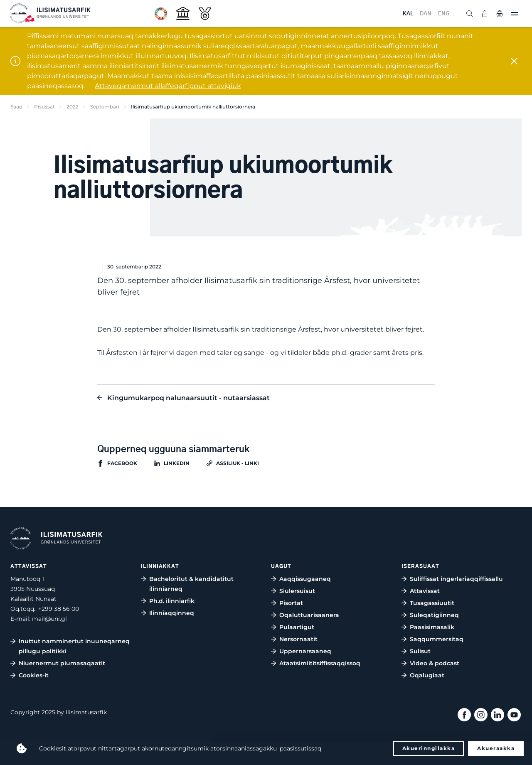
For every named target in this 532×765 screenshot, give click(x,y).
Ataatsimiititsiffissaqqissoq (320, 663)
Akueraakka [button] (496, 748)
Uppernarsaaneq (305, 651)
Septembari (105, 107)
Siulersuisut (297, 591)
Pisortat (291, 603)
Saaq (16, 107)
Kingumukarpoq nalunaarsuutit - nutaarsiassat (188, 398)
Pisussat (44, 107)
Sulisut (420, 651)
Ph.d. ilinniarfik (172, 601)
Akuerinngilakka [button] (429, 748)
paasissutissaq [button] (300, 748)
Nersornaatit (298, 639)
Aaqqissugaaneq (305, 579)
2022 (73, 107)
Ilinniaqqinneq (172, 613)
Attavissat (425, 591)
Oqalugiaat (427, 675)
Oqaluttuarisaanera (309, 615)
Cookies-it (34, 675)
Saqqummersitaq (437, 639)
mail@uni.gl (49, 619)
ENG (444, 14)
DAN (426, 14)
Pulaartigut (297, 627)
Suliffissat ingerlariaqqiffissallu (456, 579)
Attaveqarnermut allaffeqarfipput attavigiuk (168, 86)
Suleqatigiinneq (434, 615)
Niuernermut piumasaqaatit (62, 663)
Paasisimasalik (432, 627)
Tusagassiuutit (432, 603)
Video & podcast (435, 663)
